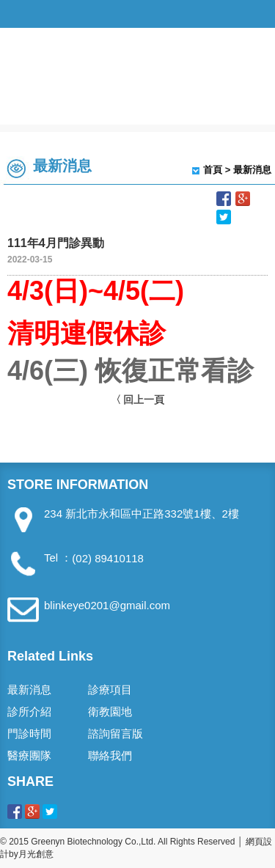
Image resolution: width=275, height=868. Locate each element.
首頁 (213, 170)
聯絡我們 (110, 755)
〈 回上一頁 (138, 400)
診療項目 (110, 689)
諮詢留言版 (115, 733)
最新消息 (29, 689)
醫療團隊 (29, 755)
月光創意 (36, 854)
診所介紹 (29, 711)
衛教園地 (110, 711)
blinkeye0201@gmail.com (107, 605)
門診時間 (29, 733)
